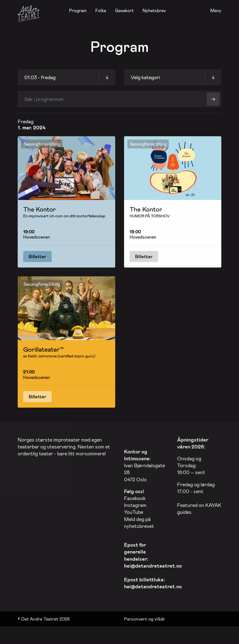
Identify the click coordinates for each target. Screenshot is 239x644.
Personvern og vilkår (145, 617)
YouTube (134, 511)
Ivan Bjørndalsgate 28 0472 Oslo (145, 464)
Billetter (37, 256)
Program (78, 10)
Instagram (135, 504)
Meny (216, 11)
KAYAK (213, 504)
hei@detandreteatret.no (153, 564)
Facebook (135, 497)
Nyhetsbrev (154, 10)
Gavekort (124, 10)
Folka (101, 10)
